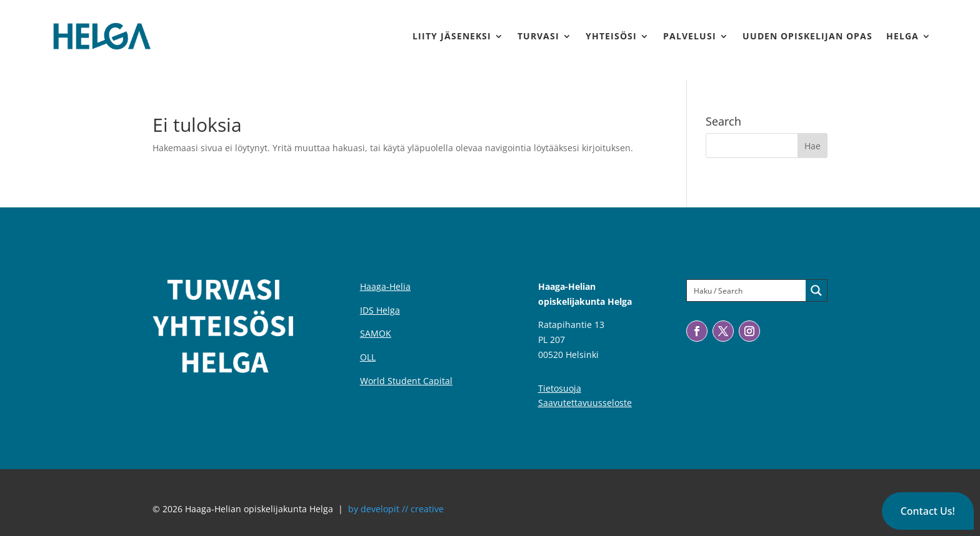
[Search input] (747, 290)
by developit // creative (396, 509)
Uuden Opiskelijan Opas (807, 36)
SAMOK (376, 333)
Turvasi (538, 36)
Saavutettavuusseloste (585, 403)
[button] (928, 511)
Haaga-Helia (385, 286)
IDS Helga (380, 310)
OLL (368, 357)
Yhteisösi (611, 36)
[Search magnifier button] (816, 290)
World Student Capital (406, 381)
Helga (902, 36)
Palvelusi (690, 36)
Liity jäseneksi (452, 36)
